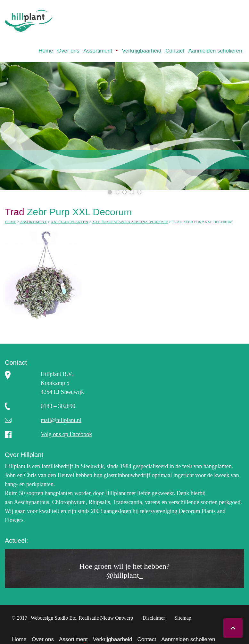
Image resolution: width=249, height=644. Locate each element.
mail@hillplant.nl (61, 420)
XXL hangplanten (69, 222)
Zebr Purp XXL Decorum (70, 212)
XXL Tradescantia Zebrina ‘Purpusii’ (130, 222)
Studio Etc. (66, 618)
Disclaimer (154, 618)
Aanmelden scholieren (215, 51)
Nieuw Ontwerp (117, 618)
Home (46, 51)
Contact (175, 51)
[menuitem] (46, 51)
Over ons (68, 51)
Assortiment (98, 51)
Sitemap (183, 618)
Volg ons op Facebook (66, 434)
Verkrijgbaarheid (141, 51)
